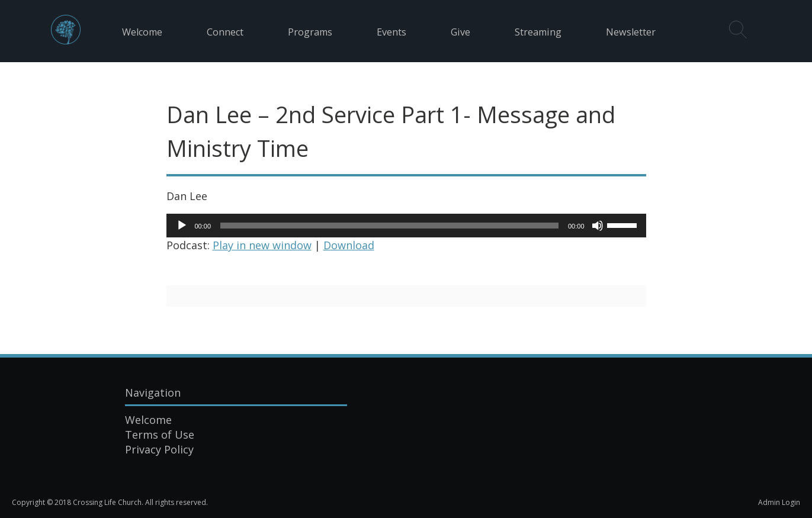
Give (460, 32)
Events (391, 32)
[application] (406, 226)
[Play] (182, 226)
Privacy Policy (159, 449)
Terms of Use (160, 435)
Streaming (538, 32)
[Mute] (598, 226)
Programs (310, 32)
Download (349, 245)
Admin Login (779, 502)
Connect (225, 32)
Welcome (142, 32)
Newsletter (631, 32)
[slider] (389, 226)
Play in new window (262, 245)
